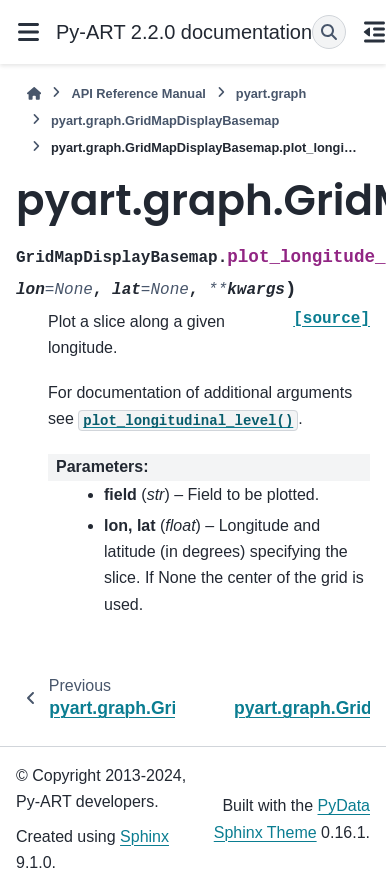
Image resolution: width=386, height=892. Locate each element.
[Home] (34, 93)
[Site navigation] (28, 32)
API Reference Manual (138, 93)
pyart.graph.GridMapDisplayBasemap (165, 120)
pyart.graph (271, 93)
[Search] (329, 32)
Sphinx (144, 836)
